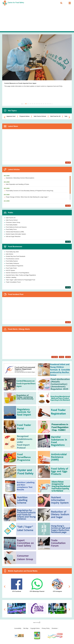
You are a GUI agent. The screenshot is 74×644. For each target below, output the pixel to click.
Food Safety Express (12, 261)
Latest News (13, 126)
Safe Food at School (40, 116)
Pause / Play (22, 104)
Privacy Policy (46, 628)
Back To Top (36, 622)
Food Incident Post (16, 294)
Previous (24, 104)
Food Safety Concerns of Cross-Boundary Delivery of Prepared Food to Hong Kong (29, 191)
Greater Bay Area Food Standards (16, 256)
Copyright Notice (35, 628)
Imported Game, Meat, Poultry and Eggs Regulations (21, 275)
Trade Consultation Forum (13, 282)
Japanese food (11, 116)
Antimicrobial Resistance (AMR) (15, 232)
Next (52, 104)
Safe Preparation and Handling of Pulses (17, 184)
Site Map (26, 628)
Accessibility (18, 628)
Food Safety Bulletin (12, 225)
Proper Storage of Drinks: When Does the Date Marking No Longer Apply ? (27, 197)
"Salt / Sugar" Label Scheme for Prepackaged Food (20, 280)
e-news (54, 357)
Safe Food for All (55, 116)
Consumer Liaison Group (13, 222)
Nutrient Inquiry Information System (16, 234)
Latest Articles (14, 169)
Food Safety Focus (11, 229)
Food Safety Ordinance (12, 263)
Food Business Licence (12, 259)
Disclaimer (55, 628)
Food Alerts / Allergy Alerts (19, 329)
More (67, 163)
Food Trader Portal (11, 268)
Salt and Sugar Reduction (13, 237)
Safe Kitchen (9, 254)
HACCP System (10, 270)
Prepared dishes (25, 116)
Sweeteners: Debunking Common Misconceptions (20, 178)
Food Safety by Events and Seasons (16, 227)
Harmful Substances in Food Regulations (18, 273)
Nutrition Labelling (11, 277)
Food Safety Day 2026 (12, 252)
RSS (61, 357)
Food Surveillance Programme (15, 266)
